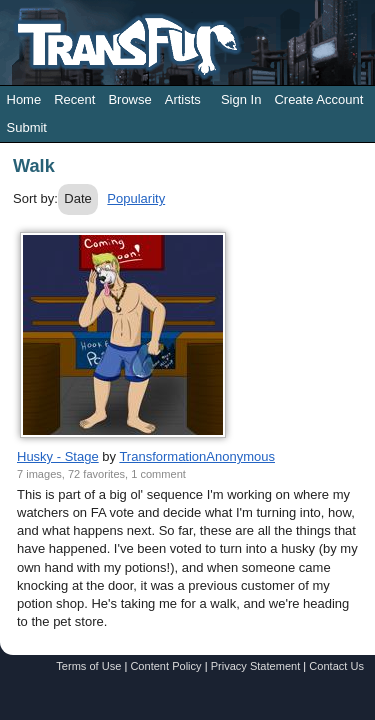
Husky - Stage (58, 456)
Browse (129, 99)
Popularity (136, 198)
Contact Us (336, 666)
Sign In (241, 99)
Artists (183, 99)
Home (24, 99)
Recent (74, 99)
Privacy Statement (256, 666)
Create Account (318, 99)
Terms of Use (88, 666)
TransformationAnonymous (197, 456)
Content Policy (165, 666)
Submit (27, 127)
